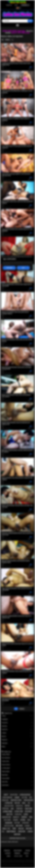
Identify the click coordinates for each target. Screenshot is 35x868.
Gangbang (17, 719)
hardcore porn (6, 817)
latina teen (19, 811)
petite (27, 806)
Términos (17, 853)
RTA (27, 856)
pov (31, 797)
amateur (17, 834)
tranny (17, 797)
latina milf (25, 823)
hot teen (24, 797)
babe (29, 820)
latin (26, 814)
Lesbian (17, 733)
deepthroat (11, 831)
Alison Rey (17, 782)
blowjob (9, 823)
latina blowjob (25, 795)
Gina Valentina (17, 758)
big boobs (28, 811)
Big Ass (17, 736)
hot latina (7, 820)
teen (14, 829)
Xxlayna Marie (17, 754)
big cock (19, 826)
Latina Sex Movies (12, 865)
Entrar (16, 5)
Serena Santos (17, 765)
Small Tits (17, 730)
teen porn (28, 809)
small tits (6, 829)
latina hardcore (7, 797)
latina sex (9, 803)
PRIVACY (26, 853)
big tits (10, 814)
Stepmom (17, 740)
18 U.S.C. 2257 (18, 856)
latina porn (7, 811)
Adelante (22, 709)
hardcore (22, 831)
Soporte (8, 853)
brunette (16, 817)
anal (24, 803)
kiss (29, 803)
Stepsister (17, 743)
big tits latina (9, 826)
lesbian (30, 831)
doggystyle (19, 806)
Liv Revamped (17, 768)
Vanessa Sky (17, 761)
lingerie (15, 820)
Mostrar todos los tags (17, 838)
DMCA (9, 856)
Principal (7, 851)
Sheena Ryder (17, 772)
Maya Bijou (17, 775)
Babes (17, 747)
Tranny (17, 716)
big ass (17, 803)
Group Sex (17, 723)
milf (12, 809)
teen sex (21, 829)
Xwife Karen (17, 785)
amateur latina (16, 800)
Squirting (17, 726)
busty (6, 795)
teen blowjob (28, 800)
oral (31, 817)
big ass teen (14, 795)
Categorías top (8, 713)
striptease (5, 809)
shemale (24, 817)
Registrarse (9, 5)
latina (23, 820)
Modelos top (7, 752)
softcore (17, 823)
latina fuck (18, 814)
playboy (27, 826)
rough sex (5, 800)
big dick (29, 829)
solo (3, 831)
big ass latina (9, 806)
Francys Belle (17, 778)
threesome (19, 809)
